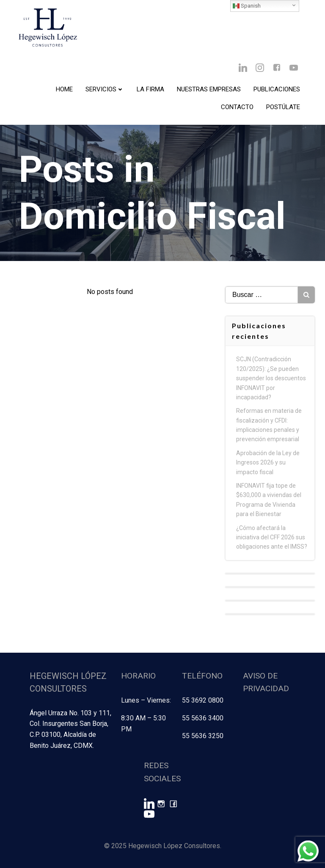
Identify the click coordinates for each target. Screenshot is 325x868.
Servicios (105, 89)
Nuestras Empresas (209, 89)
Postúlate (283, 107)
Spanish (247, 6)
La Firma (150, 89)
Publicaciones (277, 89)
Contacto (237, 107)
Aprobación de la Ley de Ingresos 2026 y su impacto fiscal (268, 463)
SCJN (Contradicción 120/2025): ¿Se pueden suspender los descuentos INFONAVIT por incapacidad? (271, 378)
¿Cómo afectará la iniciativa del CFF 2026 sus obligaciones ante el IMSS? (272, 537)
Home (64, 89)
